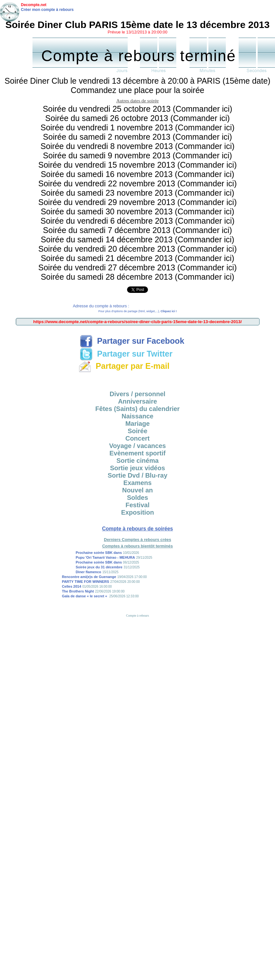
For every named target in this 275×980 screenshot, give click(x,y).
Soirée (137, 431)
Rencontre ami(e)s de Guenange (89, 577)
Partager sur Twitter (126, 354)
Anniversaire (137, 401)
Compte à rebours (137, 616)
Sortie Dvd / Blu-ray (138, 475)
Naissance (137, 416)
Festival (137, 505)
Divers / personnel (137, 394)
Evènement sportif (137, 453)
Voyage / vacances (137, 446)
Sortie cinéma (137, 461)
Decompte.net (34, 5)
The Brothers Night (78, 591)
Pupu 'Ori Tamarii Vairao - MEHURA (105, 557)
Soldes (138, 498)
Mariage (138, 424)
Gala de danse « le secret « (85, 596)
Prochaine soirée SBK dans (99, 553)
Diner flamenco (88, 572)
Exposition (137, 512)
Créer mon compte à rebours (47, 10)
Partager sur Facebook (132, 341)
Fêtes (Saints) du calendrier (137, 409)
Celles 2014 (71, 586)
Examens (138, 483)
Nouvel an (138, 490)
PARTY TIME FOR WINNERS (85, 582)
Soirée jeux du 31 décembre (99, 567)
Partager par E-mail (124, 366)
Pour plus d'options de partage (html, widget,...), (137, 311)
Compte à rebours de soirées (137, 529)
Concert (138, 438)
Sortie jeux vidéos (137, 468)
